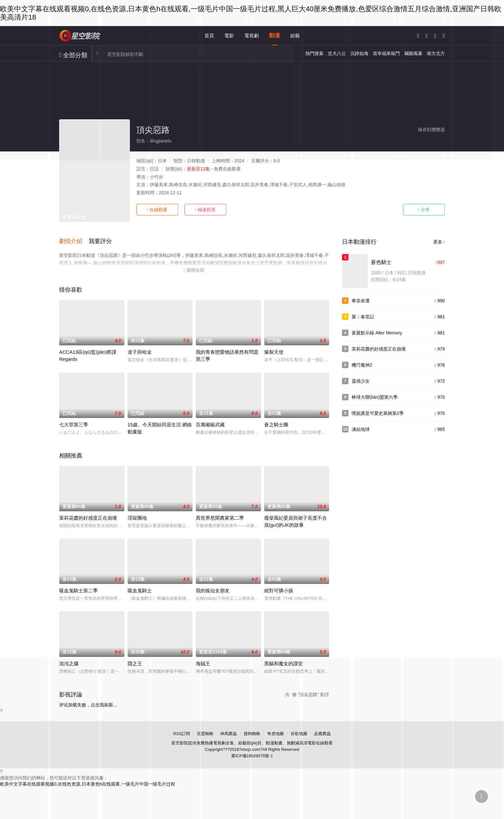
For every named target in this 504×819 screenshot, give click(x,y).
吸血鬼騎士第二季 (78, 590)
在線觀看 (157, 210)
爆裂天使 (274, 351)
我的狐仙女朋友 (213, 590)
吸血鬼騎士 (140, 590)
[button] (74, 241)
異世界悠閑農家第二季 (220, 517)
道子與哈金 (140, 351)
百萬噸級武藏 (210, 424)
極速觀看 (205, 210)
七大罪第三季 (74, 424)
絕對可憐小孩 (279, 590)
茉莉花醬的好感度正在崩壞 (88, 517)
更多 (439, 242)
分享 (424, 210)
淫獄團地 (137, 517)
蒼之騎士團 (276, 424)
